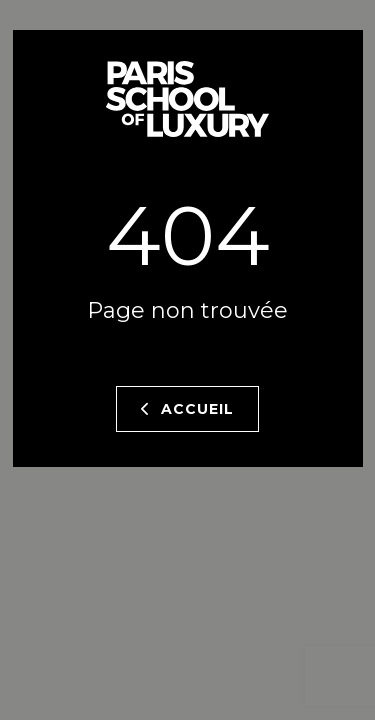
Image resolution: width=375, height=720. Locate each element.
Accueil (187, 409)
